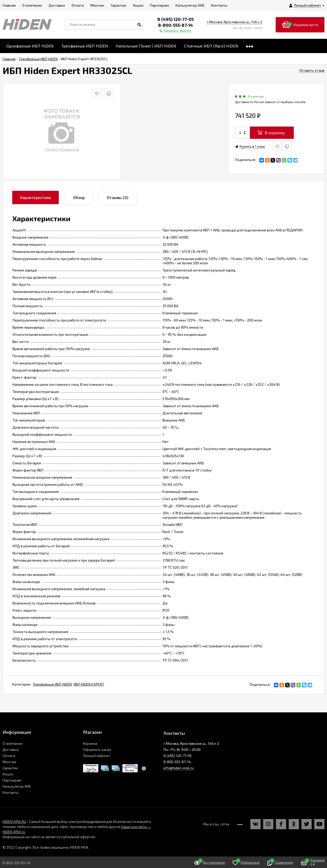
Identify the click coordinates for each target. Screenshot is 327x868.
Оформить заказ (97, 749)
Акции (8, 774)
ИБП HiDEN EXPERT (89, 684)
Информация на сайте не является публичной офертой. (49, 837)
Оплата (9, 756)
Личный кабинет (97, 756)
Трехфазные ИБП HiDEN (52, 684)
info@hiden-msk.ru (179, 768)
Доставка (10, 749)
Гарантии (10, 768)
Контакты (11, 792)
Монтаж (9, 762)
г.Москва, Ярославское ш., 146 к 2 (235, 22)
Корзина (90, 743)
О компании (13, 743)
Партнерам (12, 780)
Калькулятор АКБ (17, 786)
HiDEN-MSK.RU (14, 821)
